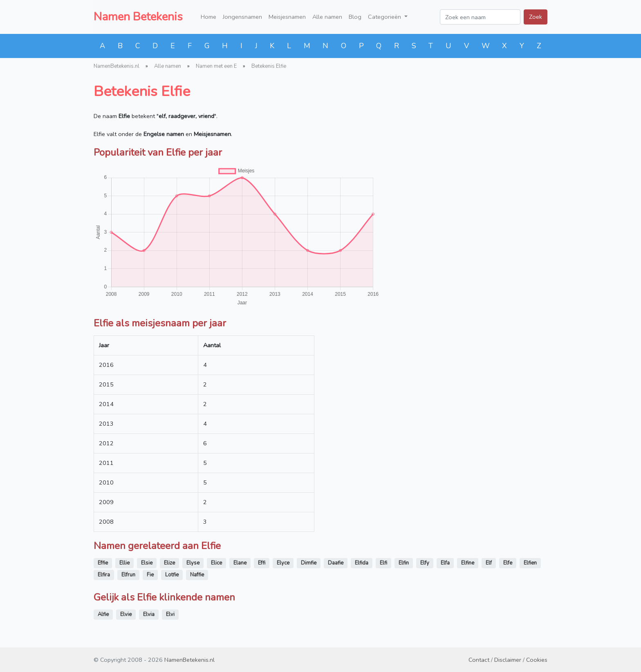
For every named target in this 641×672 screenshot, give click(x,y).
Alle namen (327, 17)
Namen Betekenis (138, 17)
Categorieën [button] (385, 17)
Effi (262, 563)
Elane (240, 563)
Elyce (283, 563)
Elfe (508, 563)
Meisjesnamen (287, 17)
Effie (103, 563)
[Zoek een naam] (480, 17)
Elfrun (128, 575)
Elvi (170, 614)
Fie (150, 575)
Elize (169, 563)
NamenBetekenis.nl (117, 66)
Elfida (362, 563)
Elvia (149, 614)
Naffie (197, 575)
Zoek (536, 17)
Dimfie (309, 563)
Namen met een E (216, 66)
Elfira (104, 575)
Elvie (126, 614)
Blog (355, 17)
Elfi (383, 563)
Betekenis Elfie (269, 66)
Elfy (425, 563)
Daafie (336, 563)
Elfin (404, 563)
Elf (489, 563)
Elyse (193, 563)
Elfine (468, 563)
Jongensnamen (242, 17)
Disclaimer (508, 660)
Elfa (445, 563)
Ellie (124, 563)
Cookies (537, 660)
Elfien (530, 563)
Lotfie (172, 575)
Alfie (103, 614)
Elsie (147, 563)
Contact (479, 660)
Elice (216, 563)
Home (208, 17)
